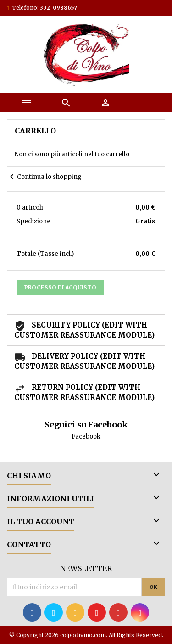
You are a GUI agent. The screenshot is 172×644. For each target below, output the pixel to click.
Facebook (86, 436)
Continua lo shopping (44, 177)
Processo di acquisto (60, 287)
